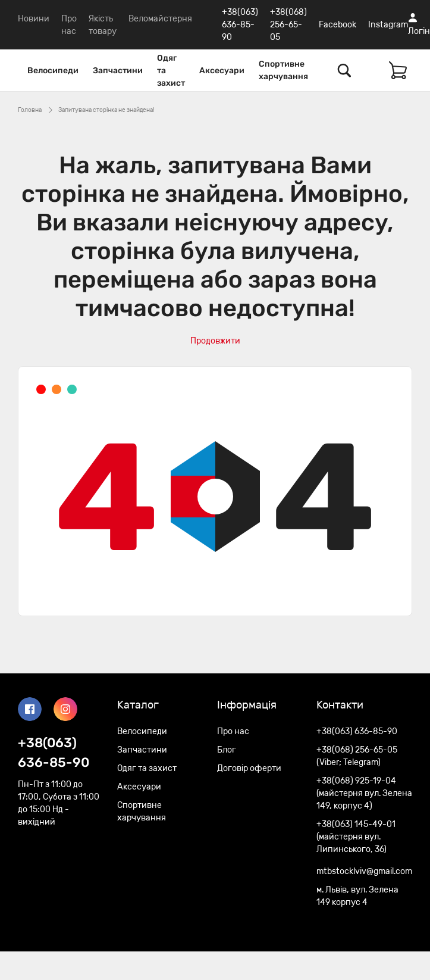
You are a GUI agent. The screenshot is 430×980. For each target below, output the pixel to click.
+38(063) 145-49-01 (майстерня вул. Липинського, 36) (356, 837)
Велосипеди (53, 71)
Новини (34, 19)
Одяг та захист (171, 71)
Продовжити (215, 341)
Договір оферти (249, 768)
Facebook (338, 25)
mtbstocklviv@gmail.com (364, 871)
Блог (227, 750)
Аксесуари (222, 71)
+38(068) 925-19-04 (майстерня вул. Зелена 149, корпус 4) (364, 793)
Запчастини (118, 71)
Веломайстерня (160, 19)
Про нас (233, 731)
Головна (30, 110)
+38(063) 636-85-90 (240, 25)
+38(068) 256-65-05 (288, 25)
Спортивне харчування (283, 70)
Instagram (388, 25)
